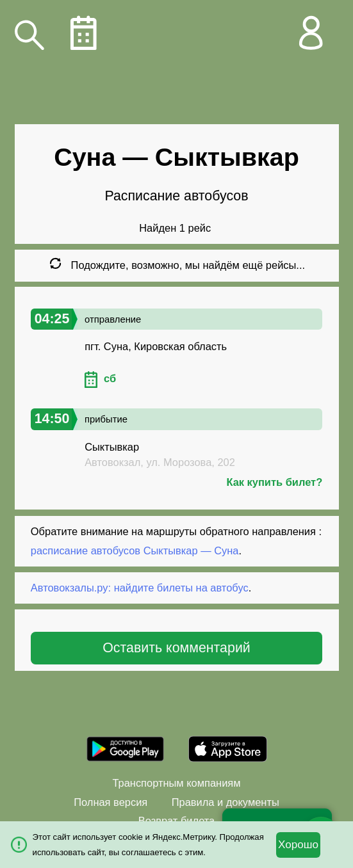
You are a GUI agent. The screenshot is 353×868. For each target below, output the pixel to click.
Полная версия (111, 802)
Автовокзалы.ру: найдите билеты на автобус (140, 588)
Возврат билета (176, 821)
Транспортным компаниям (176, 783)
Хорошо (298, 845)
